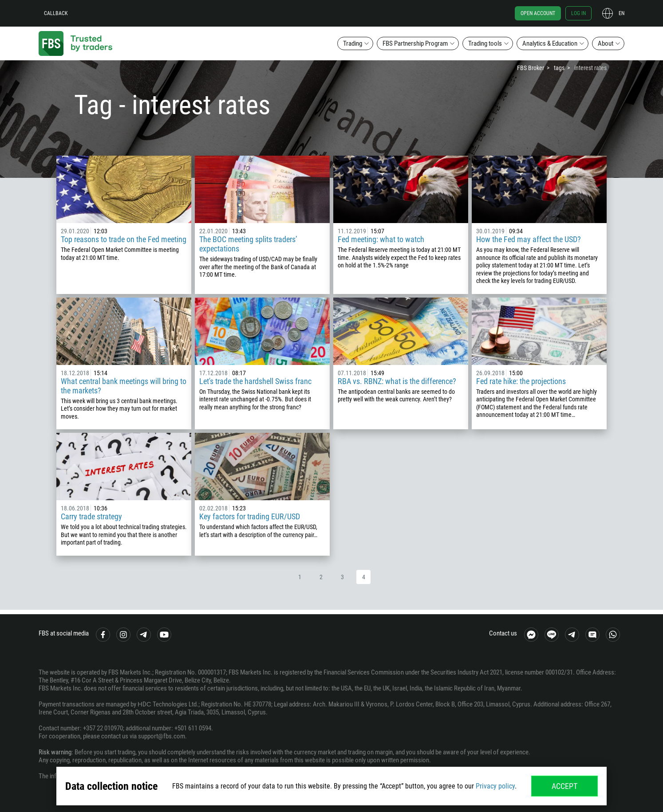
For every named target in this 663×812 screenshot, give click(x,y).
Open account (538, 13)
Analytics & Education (550, 43)
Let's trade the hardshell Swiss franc (255, 381)
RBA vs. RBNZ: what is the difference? (397, 381)
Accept (564, 786)
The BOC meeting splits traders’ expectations (248, 244)
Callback (56, 13)
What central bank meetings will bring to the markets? (124, 386)
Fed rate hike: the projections (521, 381)
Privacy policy (495, 786)
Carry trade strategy (91, 516)
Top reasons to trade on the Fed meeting (124, 239)
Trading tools (485, 43)
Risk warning (55, 752)
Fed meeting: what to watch (381, 239)
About (606, 43)
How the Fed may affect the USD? (529, 239)
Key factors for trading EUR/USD (250, 516)
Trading (353, 43)
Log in (578, 13)
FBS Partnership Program (415, 43)
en (622, 13)
